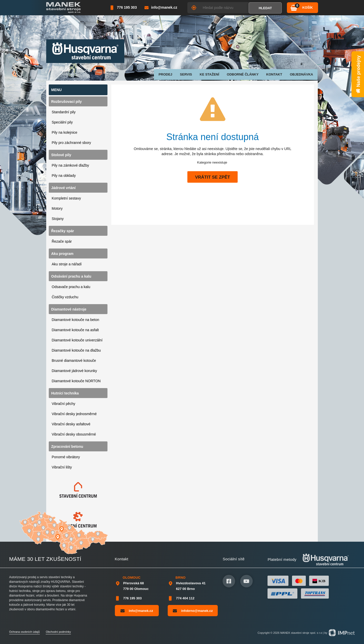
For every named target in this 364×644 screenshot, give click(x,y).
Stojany (58, 219)
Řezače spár (62, 241)
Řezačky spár (63, 231)
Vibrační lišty (62, 467)
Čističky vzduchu (65, 297)
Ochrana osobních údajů (25, 632)
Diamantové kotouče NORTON (76, 381)
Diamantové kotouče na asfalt (75, 330)
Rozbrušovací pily (67, 102)
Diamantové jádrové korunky (74, 371)
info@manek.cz (137, 611)
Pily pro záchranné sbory (71, 143)
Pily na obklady (64, 176)
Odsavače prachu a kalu (71, 287)
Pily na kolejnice (65, 132)
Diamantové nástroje (69, 309)
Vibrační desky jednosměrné (74, 414)
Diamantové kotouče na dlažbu (76, 350)
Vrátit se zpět (213, 177)
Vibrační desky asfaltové (71, 424)
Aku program (62, 254)
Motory (57, 208)
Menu (57, 90)
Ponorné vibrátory (66, 457)
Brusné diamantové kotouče (74, 361)
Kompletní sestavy (66, 198)
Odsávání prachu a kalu (71, 276)
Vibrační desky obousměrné (74, 434)
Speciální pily (62, 122)
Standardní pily (64, 112)
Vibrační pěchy (64, 404)
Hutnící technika (65, 393)
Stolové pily (61, 155)
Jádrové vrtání (64, 188)
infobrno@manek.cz (193, 611)
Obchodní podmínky (58, 632)
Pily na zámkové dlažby (70, 165)
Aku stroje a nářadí (67, 264)
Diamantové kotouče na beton (76, 320)
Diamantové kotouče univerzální (77, 340)
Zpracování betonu (67, 447)
